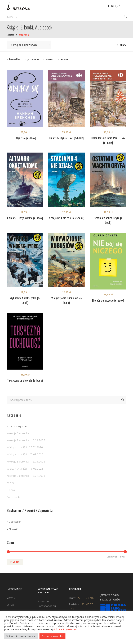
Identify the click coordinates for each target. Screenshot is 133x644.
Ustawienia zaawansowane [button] (21, 636)
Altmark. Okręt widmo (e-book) (25, 218)
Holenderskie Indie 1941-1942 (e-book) (108, 140)
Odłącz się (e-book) (25, 138)
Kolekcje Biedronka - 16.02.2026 (26, 440)
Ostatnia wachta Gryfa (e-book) (108, 220)
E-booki (11, 490)
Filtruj (15, 562)
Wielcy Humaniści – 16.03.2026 (25, 469)
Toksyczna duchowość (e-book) (25, 380)
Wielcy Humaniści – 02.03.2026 (25, 454)
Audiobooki (13, 497)
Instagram (112, 6)
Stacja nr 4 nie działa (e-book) (67, 218)
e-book (64, 59)
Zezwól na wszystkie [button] (52, 636)
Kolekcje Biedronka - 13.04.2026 (26, 476)
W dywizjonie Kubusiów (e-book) (66, 300)
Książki (11, 483)
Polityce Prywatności (65, 629)
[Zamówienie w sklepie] (29, 45)
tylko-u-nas (33, 59)
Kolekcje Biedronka (18, 433)
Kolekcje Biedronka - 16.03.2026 (26, 461)
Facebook (109, 6)
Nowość (14, 529)
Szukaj (123, 400)
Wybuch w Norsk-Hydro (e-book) (25, 300)
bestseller (15, 59)
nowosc (50, 59)
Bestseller (15, 522)
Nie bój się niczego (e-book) (108, 300)
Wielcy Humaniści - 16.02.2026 (25, 447)
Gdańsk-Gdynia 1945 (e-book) (66, 138)
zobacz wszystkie (17, 426)
